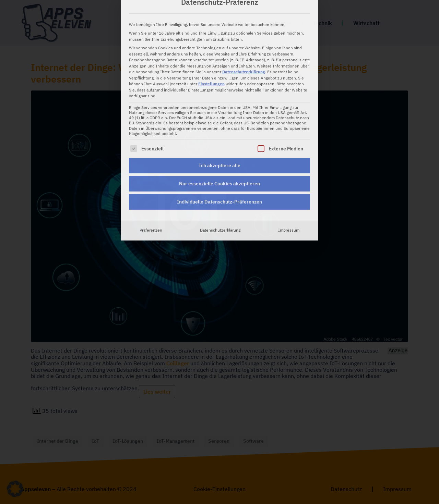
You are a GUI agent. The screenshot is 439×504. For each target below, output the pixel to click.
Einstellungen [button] (211, 32)
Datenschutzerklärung (244, 20)
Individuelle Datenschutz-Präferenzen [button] (219, 150)
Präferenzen (151, 179)
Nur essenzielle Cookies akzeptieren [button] (219, 132)
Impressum (289, 179)
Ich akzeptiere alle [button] (220, 114)
